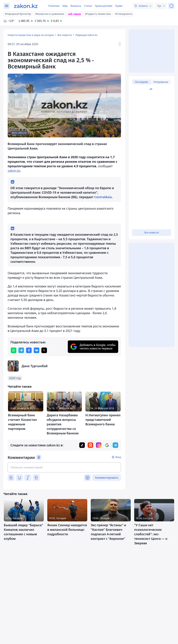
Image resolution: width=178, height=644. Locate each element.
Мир (65, 6)
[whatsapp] (14, 350)
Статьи (88, 6)
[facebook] (29, 350)
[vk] (37, 350)
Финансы (76, 6)
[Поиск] (171, 6)
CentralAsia (103, 197)
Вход (118, 457)
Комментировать (107, 478)
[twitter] (44, 350)
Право (119, 6)
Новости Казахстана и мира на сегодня (31, 35)
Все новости (64, 35)
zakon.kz (14, 171)
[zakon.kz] (26, 6)
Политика (54, 6)
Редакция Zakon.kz (86, 35)
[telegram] (21, 350)
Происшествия (104, 6)
